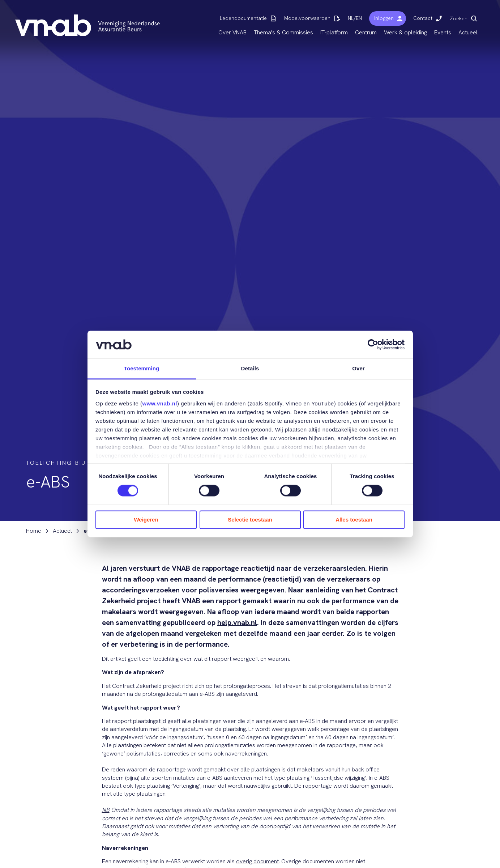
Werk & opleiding (405, 32)
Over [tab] (358, 368)
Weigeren (146, 520)
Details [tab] (250, 368)
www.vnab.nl (160, 403)
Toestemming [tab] (142, 368)
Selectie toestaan (250, 520)
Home (34, 531)
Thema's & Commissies (283, 32)
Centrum (366, 32)
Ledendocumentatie (243, 18)
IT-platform (334, 32)
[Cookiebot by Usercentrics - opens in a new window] (373, 345)
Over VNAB (232, 32)
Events (443, 32)
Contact (423, 18)
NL (351, 18)
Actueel (468, 32)
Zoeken (459, 18)
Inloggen (384, 18)
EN (359, 18)
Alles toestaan (354, 520)
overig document (257, 861)
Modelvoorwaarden (307, 18)
